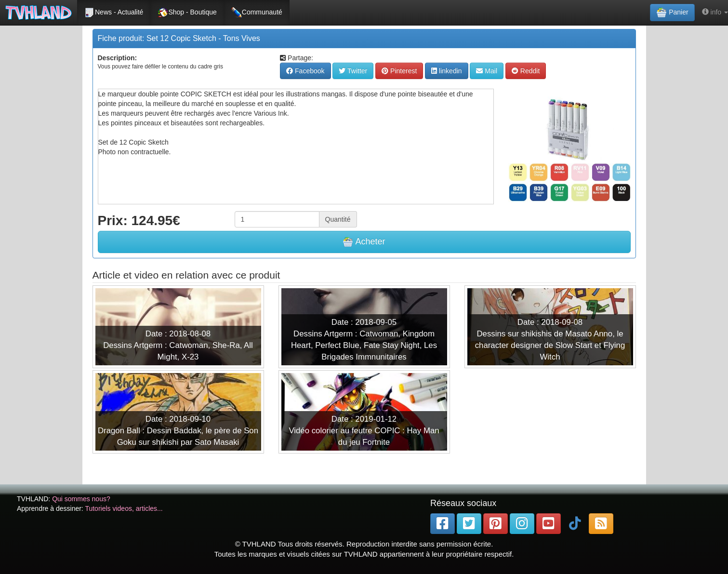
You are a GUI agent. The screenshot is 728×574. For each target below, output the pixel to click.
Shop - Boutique (187, 13)
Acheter (364, 242)
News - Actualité (114, 13)
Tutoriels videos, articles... (124, 508)
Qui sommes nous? (81, 499)
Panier (672, 13)
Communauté (257, 13)
